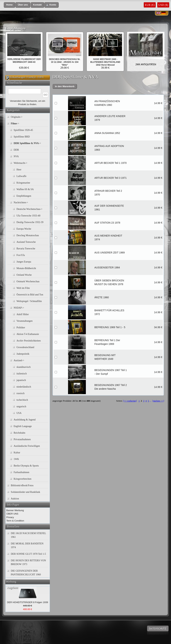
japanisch (21, 380)
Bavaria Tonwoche (26, 249)
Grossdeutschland (25, 347)
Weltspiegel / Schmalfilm (29, 301)
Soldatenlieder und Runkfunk (26, 492)
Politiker (21, 328)
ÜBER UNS (12, 514)
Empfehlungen (15, 28)
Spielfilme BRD (22, 137)
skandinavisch (24, 367)
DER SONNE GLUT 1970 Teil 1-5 (28, 554)
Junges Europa (24, 262)
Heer (19, 170)
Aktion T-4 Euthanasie (28, 334)
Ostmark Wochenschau (28, 281)
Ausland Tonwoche (26, 242)
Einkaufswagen (18, 77)
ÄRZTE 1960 (102, 297)
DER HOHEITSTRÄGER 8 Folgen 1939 (28, 602)
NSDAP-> (19, 308)
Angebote (13, 588)
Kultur (17, 453)
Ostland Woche (24, 275)
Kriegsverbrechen (23, 479)
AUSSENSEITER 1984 (107, 267)
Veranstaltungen (25, 321)
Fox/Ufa (21, 255)
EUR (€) (150, 5)
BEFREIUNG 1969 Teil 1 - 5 (110, 327)
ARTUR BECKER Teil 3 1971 (111, 178)
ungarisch (21, 406)
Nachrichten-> (21, 202)
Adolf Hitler (23, 314)
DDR (16, 150)
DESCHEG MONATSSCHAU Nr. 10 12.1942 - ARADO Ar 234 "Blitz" (65, 62)
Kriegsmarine (23, 183)
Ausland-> (19, 360)
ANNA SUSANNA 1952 (107, 133)
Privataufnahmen (22, 439)
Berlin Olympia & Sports (26, 466)
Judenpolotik (23, 354)
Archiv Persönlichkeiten (29, 341)
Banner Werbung (15, 510)
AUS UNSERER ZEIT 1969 (110, 253)
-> (15, 124)
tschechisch (22, 400)
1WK (16, 459)
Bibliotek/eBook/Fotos (22, 485)
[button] (9, 5)
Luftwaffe (22, 176)
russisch (21, 393)
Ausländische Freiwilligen (27, 446)
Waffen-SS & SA (25, 189)
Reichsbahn (20, 433)
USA (19, 413)
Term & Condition (15, 521)
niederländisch (24, 387)
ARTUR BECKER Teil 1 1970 (111, 163)
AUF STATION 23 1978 (107, 223)
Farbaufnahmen (22, 472)
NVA (16, 156)
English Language (23, 426)
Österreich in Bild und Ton (30, 295)
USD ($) (163, 5)
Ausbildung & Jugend (25, 420)
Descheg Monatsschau (28, 235)
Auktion (15, 499)
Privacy (10, 517)
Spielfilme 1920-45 (23, 130)
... (150, 401)
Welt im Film (23, 288)
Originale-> (17, 117)
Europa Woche (24, 229)
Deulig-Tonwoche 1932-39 (30, 222)
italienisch (22, 374)
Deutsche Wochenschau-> (29, 209)
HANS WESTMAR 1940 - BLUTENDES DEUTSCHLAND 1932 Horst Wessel (105, 62)
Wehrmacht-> (21, 163)
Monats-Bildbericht (26, 268)
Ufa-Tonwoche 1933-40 (28, 216)
